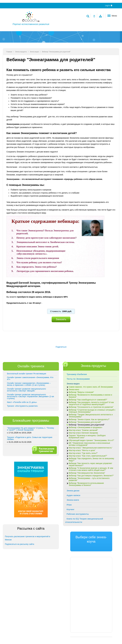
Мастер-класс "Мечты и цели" (82, 450)
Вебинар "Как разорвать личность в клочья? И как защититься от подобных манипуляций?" (91, 403)
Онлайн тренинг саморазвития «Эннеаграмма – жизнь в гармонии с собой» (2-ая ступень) (29, 384)
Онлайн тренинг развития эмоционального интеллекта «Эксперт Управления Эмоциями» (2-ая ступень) (30, 396)
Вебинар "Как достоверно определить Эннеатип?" (91, 476)
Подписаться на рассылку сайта (20, 544)
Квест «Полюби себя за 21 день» (22, 402)
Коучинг (71, 509)
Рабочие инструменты (78, 514)
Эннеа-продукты (21, 52)
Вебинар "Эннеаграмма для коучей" (85, 422)
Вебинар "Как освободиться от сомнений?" (88, 400)
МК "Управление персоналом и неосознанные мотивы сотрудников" (89, 444)
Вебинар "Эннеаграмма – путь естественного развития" (89, 479)
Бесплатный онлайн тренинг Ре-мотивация (27, 374)
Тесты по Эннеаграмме (78, 379)
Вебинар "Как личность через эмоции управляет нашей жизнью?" (90, 464)
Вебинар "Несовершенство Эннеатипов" (87, 473)
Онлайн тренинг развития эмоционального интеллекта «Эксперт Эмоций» (26, 390)
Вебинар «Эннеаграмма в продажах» (85, 427)
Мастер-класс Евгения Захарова (83, 433)
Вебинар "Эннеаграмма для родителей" (87, 425)
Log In (109, 6)
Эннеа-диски (73, 491)
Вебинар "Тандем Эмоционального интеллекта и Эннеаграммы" (91, 416)
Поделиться (61, 347)
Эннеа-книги (73, 500)
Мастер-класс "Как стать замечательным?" (88, 456)
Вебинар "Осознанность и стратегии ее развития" (91, 407)
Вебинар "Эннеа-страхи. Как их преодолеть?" (89, 420)
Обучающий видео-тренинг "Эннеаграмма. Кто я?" (91, 440)
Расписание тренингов (44, 450)
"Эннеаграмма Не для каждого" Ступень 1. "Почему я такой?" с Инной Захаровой (30, 429)
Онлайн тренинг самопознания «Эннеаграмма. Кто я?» (30, 378)
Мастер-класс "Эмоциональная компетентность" (91, 448)
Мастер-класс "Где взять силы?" (83, 453)
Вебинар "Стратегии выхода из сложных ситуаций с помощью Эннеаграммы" (92, 411)
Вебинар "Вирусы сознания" (81, 392)
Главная (9, 52)
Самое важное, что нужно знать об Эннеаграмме (91, 387)
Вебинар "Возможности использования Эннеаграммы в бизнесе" (86, 484)
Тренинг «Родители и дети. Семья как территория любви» (30, 438)
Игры (69, 505)
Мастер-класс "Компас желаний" (83, 430)
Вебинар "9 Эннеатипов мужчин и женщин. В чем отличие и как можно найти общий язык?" (91, 469)
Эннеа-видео (34, 52)
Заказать (61, 319)
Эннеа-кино (74, 390)
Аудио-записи (73, 495)
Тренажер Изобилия (77, 374)
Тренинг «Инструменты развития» (22, 406)
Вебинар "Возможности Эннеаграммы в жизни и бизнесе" (90, 396)
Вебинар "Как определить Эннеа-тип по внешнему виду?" (91, 460)
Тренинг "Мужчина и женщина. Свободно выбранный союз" (87, 437)
